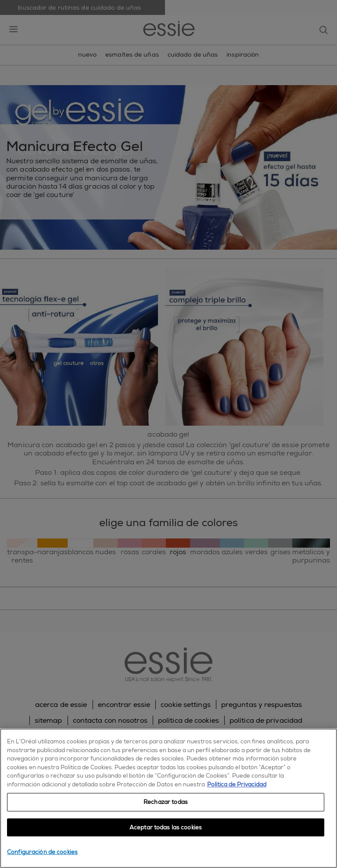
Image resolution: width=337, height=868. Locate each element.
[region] (168, 798)
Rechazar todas (166, 802)
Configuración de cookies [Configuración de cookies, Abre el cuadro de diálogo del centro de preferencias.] (42, 852)
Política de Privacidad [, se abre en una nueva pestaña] (237, 784)
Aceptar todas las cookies (166, 827)
